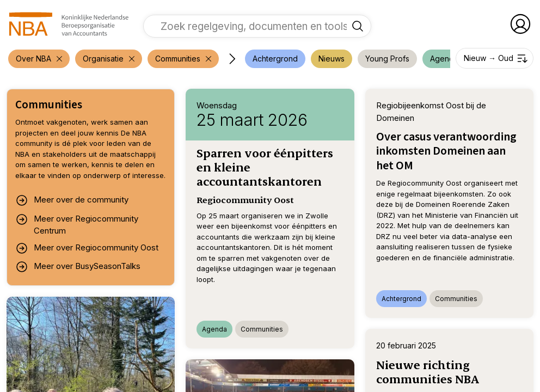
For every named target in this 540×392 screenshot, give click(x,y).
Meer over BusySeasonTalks (78, 267)
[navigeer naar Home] (69, 24)
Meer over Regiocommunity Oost (87, 248)
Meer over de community (72, 200)
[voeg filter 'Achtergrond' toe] (275, 59)
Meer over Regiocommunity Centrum (77, 225)
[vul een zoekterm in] (249, 26)
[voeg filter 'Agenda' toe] (444, 59)
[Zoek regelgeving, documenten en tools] (358, 26)
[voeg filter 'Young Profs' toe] (387, 59)
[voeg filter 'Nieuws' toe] (332, 59)
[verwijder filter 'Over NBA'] (39, 59)
